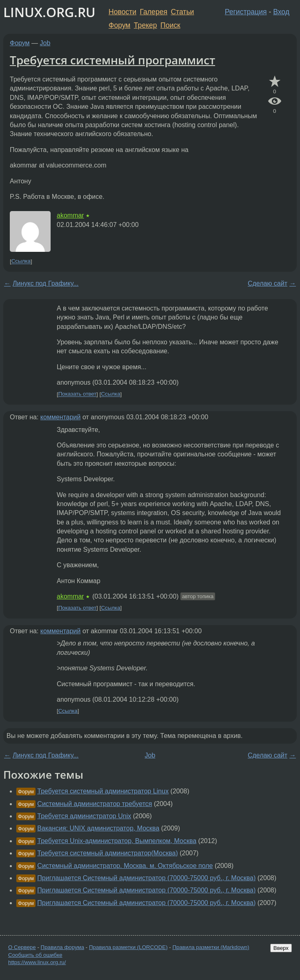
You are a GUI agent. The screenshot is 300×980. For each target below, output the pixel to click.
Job (45, 43)
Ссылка (21, 261)
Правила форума (63, 947)
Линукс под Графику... (46, 283)
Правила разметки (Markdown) (211, 947)
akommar (70, 215)
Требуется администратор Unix (84, 816)
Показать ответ (78, 394)
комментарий (61, 417)
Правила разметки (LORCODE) (128, 947)
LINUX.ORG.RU (49, 12)
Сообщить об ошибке (35, 955)
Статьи (182, 12)
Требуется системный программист (112, 60)
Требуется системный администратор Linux (103, 791)
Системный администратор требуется (94, 804)
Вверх (281, 948)
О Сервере (22, 947)
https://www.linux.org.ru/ (37, 962)
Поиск (170, 25)
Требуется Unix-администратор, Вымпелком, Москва (117, 841)
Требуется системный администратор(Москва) (107, 853)
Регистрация (246, 12)
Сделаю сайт (268, 283)
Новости (122, 12)
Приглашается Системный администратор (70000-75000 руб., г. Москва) (146, 878)
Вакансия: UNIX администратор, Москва (98, 828)
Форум (119, 25)
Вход (281, 12)
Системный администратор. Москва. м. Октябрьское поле (125, 866)
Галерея (154, 12)
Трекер (146, 25)
